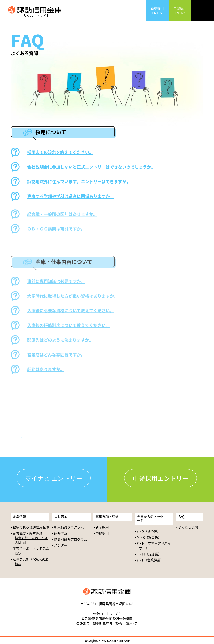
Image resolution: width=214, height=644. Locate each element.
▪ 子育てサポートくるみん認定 (30, 551)
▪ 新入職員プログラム (68, 527)
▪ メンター (60, 545)
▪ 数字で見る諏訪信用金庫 (30, 527)
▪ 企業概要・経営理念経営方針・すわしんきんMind (29, 538)
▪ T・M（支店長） (148, 554)
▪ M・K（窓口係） (148, 537)
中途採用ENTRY (180, 10)
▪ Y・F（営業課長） (149, 560)
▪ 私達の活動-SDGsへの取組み (30, 562)
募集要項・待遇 (107, 516)
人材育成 (61, 516)
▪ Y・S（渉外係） (148, 531)
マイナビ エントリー (54, 478)
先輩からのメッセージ (150, 518)
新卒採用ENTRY (157, 10)
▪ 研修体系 (60, 533)
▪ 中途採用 (101, 533)
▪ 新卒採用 (101, 527)
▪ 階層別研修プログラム (70, 539)
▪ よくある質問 (187, 527)
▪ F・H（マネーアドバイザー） (153, 545)
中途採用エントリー (161, 478)
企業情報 (19, 516)
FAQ (181, 516)
